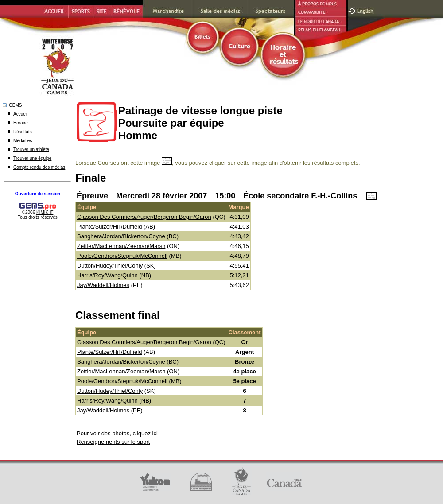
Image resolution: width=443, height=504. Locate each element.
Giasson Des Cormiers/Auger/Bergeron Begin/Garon (144, 217)
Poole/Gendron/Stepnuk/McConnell (122, 256)
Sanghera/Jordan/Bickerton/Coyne (121, 236)
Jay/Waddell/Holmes (103, 285)
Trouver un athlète (31, 149)
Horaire (21, 123)
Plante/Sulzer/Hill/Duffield (109, 227)
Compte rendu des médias (39, 167)
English (366, 10)
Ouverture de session (38, 194)
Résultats (23, 132)
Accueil (20, 114)
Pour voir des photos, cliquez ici (117, 433)
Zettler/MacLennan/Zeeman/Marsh (121, 246)
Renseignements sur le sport (113, 442)
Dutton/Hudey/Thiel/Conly (110, 266)
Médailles (23, 141)
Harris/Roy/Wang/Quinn (107, 275)
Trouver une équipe (32, 158)
